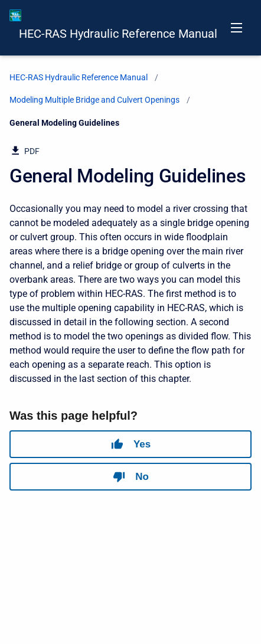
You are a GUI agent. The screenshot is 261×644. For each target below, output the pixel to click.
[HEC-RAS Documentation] (15, 15)
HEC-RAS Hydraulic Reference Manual (118, 34)
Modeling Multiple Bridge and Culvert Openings (94, 100)
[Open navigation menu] (236, 28)
